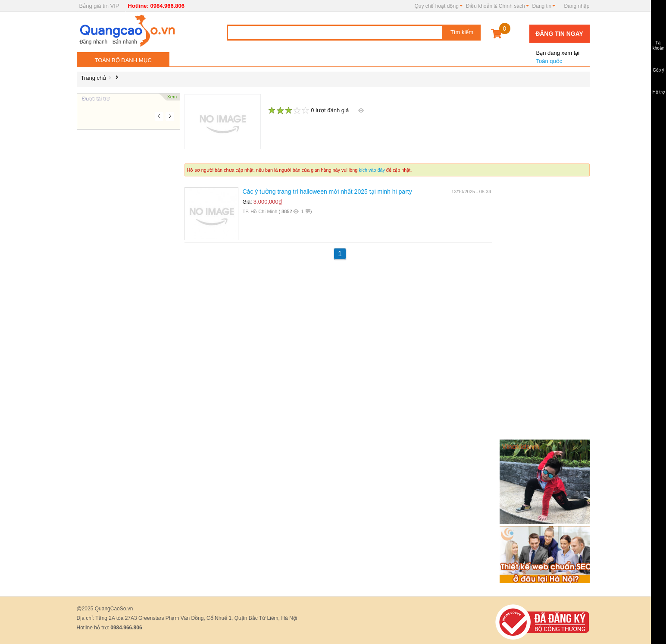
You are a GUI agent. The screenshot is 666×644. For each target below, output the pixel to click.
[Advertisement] (128, 259)
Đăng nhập (577, 6)
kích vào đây (372, 170)
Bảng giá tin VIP (99, 6)
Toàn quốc (557, 53)
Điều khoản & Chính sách (496, 6)
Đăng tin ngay (559, 34)
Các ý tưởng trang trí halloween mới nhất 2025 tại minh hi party (327, 192)
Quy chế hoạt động (436, 6)
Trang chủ (94, 78)
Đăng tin (542, 6)
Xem (172, 97)
